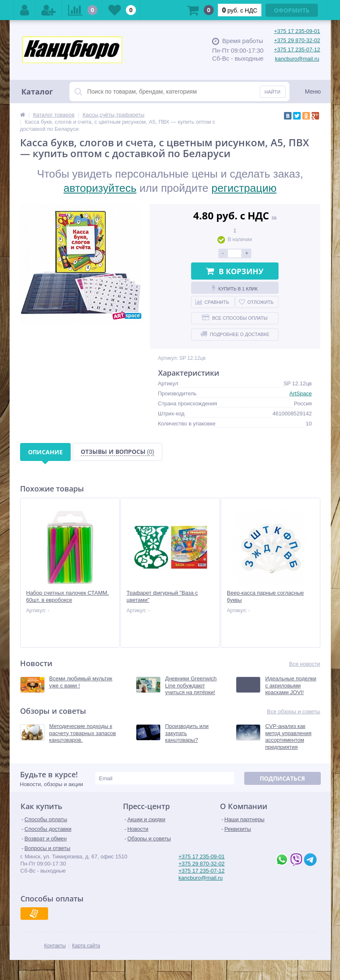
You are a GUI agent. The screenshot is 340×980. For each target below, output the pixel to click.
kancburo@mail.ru (297, 59)
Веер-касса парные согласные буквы (266, 596)
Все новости (304, 664)
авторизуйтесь (100, 188)
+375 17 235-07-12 (297, 50)
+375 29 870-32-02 (297, 40)
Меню (313, 92)
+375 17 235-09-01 (297, 31)
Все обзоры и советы (293, 711)
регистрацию (244, 188)
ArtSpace (300, 393)
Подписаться (282, 778)
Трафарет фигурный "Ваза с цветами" (162, 596)
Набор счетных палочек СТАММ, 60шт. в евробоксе (68, 596)
